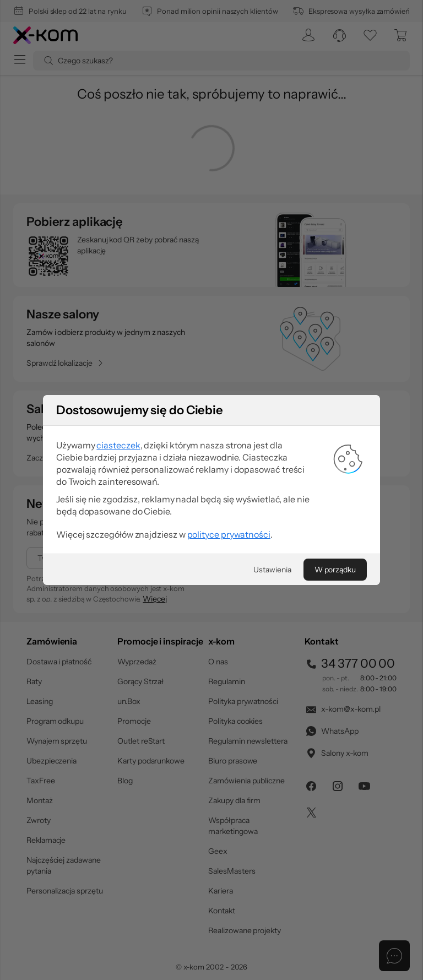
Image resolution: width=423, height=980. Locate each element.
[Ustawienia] (272, 570)
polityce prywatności (229, 534)
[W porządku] (335, 570)
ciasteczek (118, 445)
